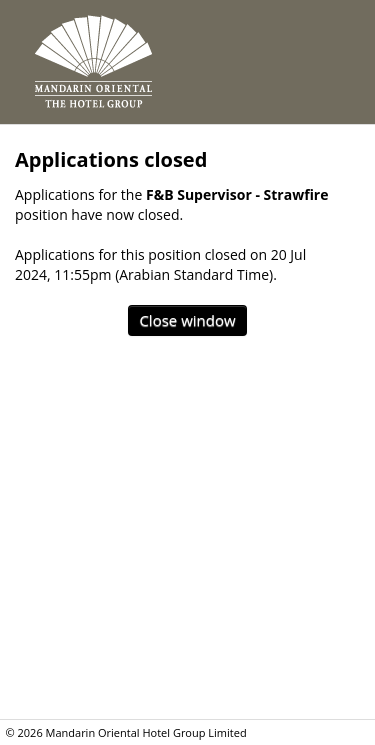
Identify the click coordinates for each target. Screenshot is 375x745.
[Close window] (187, 320)
